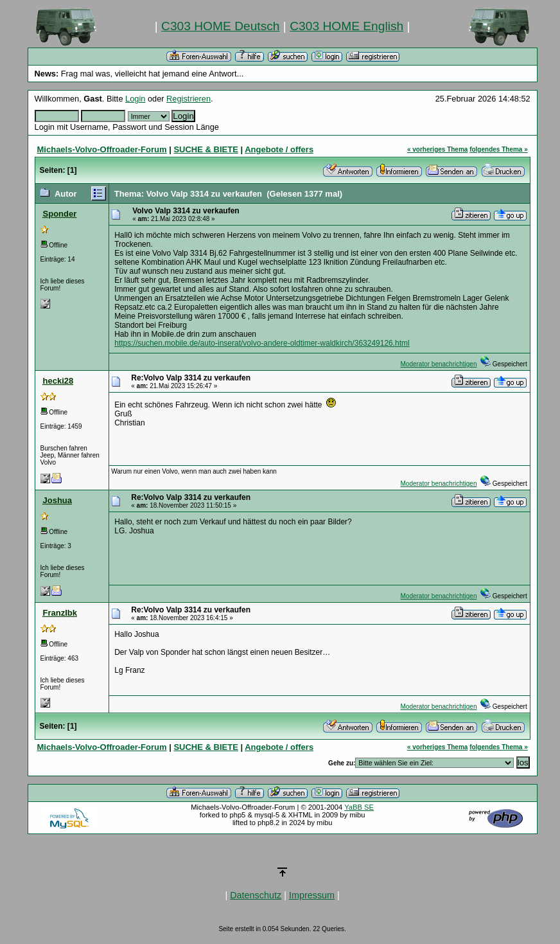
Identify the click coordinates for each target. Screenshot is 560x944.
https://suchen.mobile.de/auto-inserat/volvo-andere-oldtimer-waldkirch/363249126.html (262, 343)
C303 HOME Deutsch (220, 26)
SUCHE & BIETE (206, 149)
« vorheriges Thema (437, 149)
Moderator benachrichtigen (439, 364)
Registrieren (188, 99)
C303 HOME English (346, 26)
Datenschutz (256, 895)
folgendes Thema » (499, 149)
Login (135, 99)
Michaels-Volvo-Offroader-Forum (102, 149)
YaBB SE (359, 807)
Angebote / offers (279, 149)
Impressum (312, 895)
